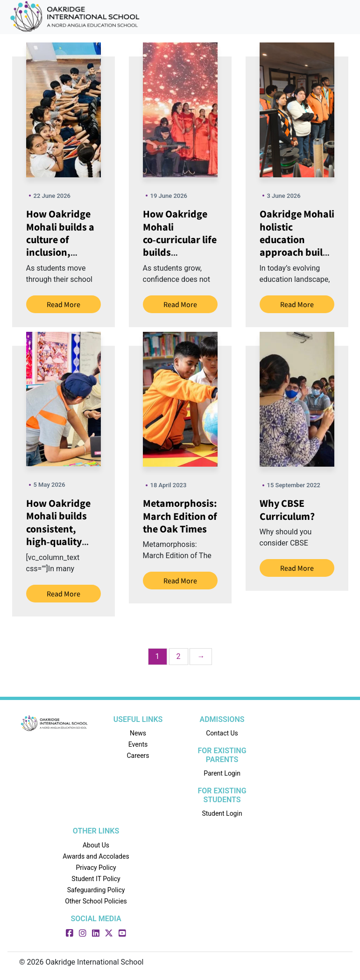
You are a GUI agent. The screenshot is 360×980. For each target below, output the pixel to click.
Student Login (222, 813)
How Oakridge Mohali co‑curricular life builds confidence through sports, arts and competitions (180, 259)
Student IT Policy (96, 879)
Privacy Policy (96, 868)
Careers (138, 756)
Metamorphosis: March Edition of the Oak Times (180, 516)
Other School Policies (96, 901)
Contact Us (222, 733)
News (138, 733)
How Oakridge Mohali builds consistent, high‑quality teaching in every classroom (63, 535)
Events (138, 744)
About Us (96, 845)
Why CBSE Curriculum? (287, 509)
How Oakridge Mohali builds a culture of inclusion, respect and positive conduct (63, 246)
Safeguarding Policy (96, 890)
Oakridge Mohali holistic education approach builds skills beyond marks (297, 246)
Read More (64, 304)
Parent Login (222, 773)
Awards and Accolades (96, 856)
